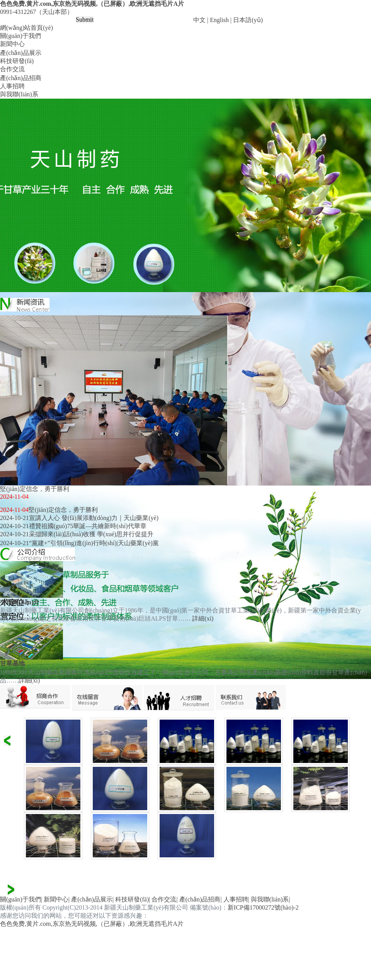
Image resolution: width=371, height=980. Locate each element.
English (219, 20)
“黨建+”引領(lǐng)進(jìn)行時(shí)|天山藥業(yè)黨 (94, 543)
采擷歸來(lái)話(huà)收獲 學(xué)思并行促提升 (91, 534)
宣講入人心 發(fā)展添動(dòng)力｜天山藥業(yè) (94, 518)
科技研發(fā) (17, 61)
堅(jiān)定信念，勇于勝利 (35, 489)
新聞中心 (12, 44)
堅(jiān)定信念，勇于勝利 (63, 510)
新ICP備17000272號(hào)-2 (263, 907)
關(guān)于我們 (20, 36)
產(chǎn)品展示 (21, 53)
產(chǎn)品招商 (21, 78)
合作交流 (12, 69)
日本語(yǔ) (248, 20)
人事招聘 (12, 86)
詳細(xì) (203, 618)
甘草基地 (12, 663)
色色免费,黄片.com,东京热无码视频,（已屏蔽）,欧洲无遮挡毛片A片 (92, 4)
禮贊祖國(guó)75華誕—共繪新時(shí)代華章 (88, 526)
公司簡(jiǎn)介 (20, 602)
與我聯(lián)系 (19, 94)
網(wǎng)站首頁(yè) (26, 28)
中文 (199, 20)
